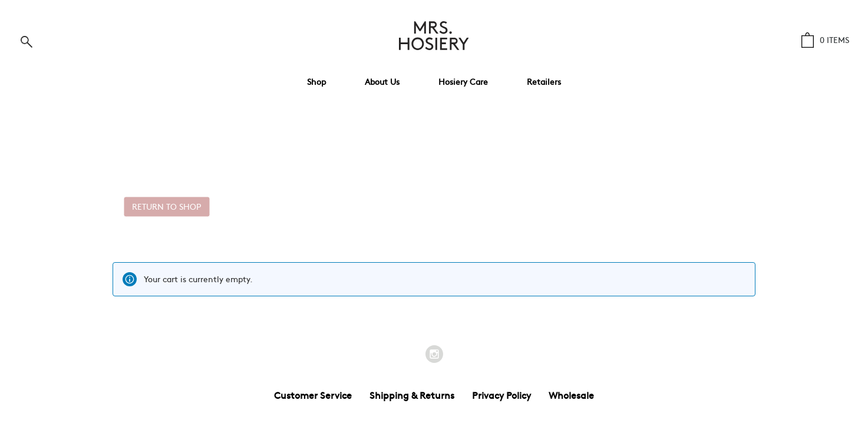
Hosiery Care (463, 81)
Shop (316, 81)
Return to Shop (166, 206)
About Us (382, 81)
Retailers (544, 81)
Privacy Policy (501, 395)
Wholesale (571, 395)
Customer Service (313, 395)
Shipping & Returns (412, 395)
